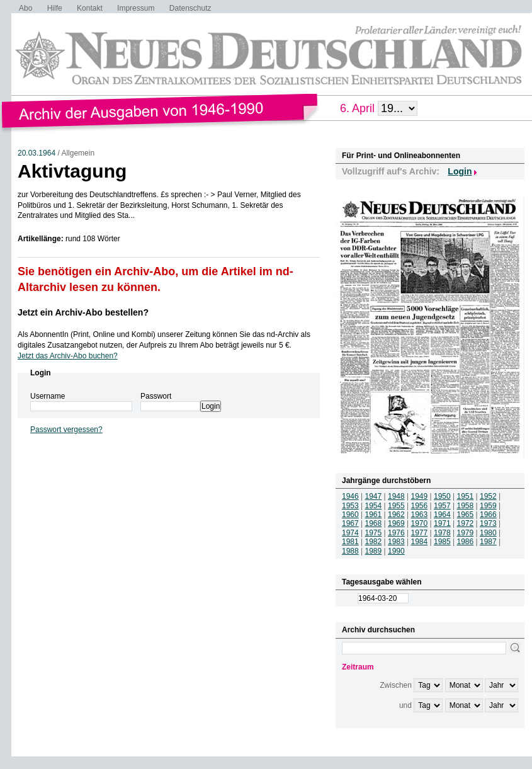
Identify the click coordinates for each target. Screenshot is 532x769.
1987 (488, 542)
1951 (466, 496)
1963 (420, 515)
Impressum (136, 8)
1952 (488, 496)
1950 (442, 496)
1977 (420, 533)
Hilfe (55, 8)
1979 (466, 533)
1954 (374, 506)
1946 (350, 496)
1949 (420, 496)
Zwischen (396, 685)
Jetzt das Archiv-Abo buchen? (68, 356)
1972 (466, 523)
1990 (396, 551)
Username (48, 396)
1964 (442, 515)
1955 (396, 506)
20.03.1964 (37, 153)
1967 (350, 523)
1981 (350, 542)
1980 (488, 533)
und (405, 705)
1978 (442, 533)
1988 (350, 551)
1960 (350, 515)
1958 (466, 506)
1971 (442, 523)
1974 (350, 533)
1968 (374, 523)
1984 (420, 542)
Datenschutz (190, 8)
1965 (466, 515)
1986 (466, 542)
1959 (488, 506)
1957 (442, 506)
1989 (374, 551)
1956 (420, 506)
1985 (442, 542)
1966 (488, 515)
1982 (374, 542)
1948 (396, 496)
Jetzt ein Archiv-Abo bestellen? (83, 312)
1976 (396, 533)
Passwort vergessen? (66, 430)
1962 (396, 515)
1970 (420, 523)
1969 (396, 523)
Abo (25, 8)
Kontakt (90, 8)
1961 (374, 515)
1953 (350, 506)
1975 (374, 533)
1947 (374, 496)
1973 (488, 523)
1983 (396, 542)
